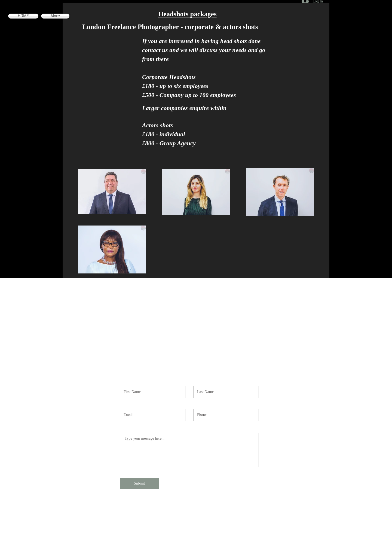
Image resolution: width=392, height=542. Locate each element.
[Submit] (139, 483)
